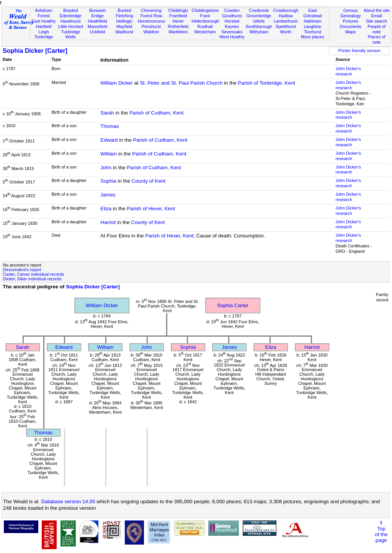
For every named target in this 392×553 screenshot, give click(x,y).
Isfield (259, 21)
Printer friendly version (359, 51)
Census (351, 10)
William (109, 154)
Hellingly (124, 21)
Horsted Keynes (232, 24)
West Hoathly (232, 37)
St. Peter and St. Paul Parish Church (181, 83)
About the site (377, 10)
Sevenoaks (232, 32)
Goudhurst (232, 16)
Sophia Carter (233, 305)
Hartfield (43, 26)
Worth (286, 32)
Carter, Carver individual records (33, 274)
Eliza (106, 209)
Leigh (43, 32)
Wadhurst (124, 32)
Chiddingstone (205, 10)
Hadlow (286, 16)
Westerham (205, 32)
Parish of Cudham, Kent (157, 113)
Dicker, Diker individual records (32, 279)
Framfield (178, 16)
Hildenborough (205, 21)
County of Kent (149, 181)
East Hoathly (44, 21)
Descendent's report (22, 270)
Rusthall (205, 26)
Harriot (108, 222)
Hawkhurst (70, 21)
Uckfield (98, 32)
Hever (178, 21)
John (106, 168)
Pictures (351, 21)
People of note (376, 29)
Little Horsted (71, 26)
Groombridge (259, 16)
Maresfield (97, 26)
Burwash (97, 10)
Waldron (151, 32)
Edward (109, 140)
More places (313, 37)
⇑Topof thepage (381, 532)
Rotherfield (178, 26)
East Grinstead (312, 13)
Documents (350, 26)
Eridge (98, 16)
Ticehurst (313, 32)
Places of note (377, 39)
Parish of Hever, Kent (151, 209)
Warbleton (178, 32)
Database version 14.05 (68, 501)
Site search (377, 21)
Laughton (312, 26)
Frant (205, 16)
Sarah (107, 113)
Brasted (70, 10)
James (108, 195)
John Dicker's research (348, 71)
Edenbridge (71, 16)
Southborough (259, 26)
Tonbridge (44, 37)
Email (377, 16)
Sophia (108, 181)
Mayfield (124, 26)
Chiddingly (178, 10)
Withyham (259, 32)
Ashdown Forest (44, 13)
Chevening (151, 10)
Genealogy (351, 16)
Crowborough (286, 10)
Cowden (232, 10)
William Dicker (116, 83)
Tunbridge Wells (71, 34)
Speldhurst (286, 26)
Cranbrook (259, 10)
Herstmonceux (152, 21)
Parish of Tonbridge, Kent (267, 83)
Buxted (125, 10)
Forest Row (151, 16)
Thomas (109, 126)
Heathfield (98, 21)
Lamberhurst (286, 21)
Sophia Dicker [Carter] (35, 51)
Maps (350, 32)
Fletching (124, 16)
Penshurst (151, 26)
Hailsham (312, 21)
